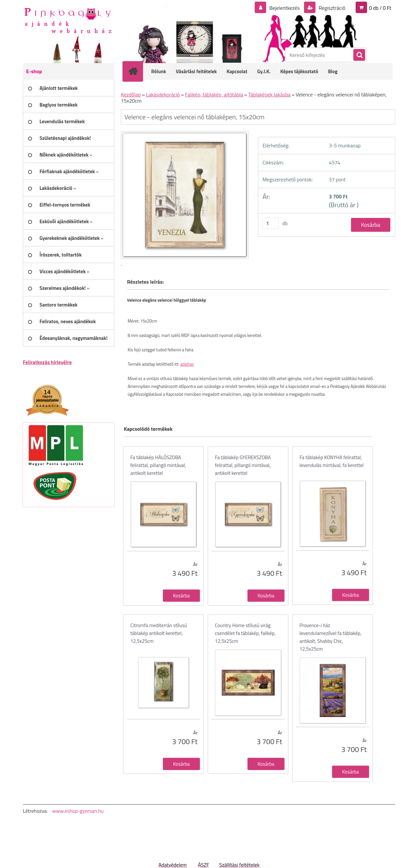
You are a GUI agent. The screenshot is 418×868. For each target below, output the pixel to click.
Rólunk (159, 71)
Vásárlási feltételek (196, 71)
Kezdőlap (131, 94)
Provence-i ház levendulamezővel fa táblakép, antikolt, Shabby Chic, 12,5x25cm (330, 637)
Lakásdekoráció (163, 94)
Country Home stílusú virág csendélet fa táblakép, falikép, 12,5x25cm (245, 633)
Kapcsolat (237, 71)
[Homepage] (137, 71)
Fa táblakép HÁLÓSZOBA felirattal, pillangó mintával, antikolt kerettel (158, 465)
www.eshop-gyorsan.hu (78, 811)
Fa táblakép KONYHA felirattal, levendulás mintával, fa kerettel (332, 461)
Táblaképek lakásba (269, 94)
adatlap (187, 364)
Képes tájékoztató (299, 71)
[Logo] (68, 20)
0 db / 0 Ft (380, 8)
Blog (333, 71)
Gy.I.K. (264, 71)
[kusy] (271, 223)
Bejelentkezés (284, 8)
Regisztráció (331, 8)
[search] (359, 55)
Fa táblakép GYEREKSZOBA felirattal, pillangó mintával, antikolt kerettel (243, 465)
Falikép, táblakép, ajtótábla (214, 94)
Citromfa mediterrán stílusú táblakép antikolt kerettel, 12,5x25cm (159, 633)
